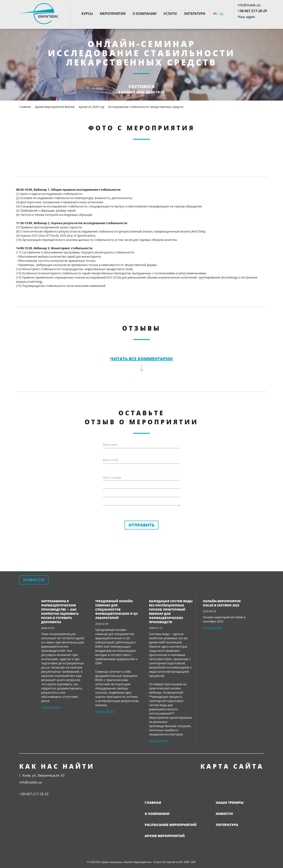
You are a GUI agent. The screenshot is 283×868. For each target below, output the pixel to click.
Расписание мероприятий (171, 825)
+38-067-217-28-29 (252, 11)
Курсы (87, 14)
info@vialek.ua (249, 5)
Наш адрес (246, 17)
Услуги (170, 14)
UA (221, 13)
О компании (144, 14)
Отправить (142, 525)
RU (215, 13)
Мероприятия (113, 14)
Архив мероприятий (165, 836)
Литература (194, 14)
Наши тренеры (230, 803)
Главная (153, 803)
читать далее (51, 707)
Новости (224, 814)
